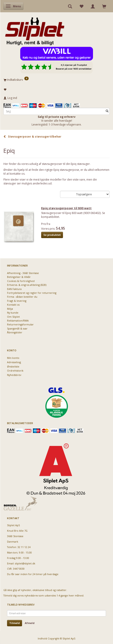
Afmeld (30, 623)
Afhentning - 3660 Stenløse (23, 273)
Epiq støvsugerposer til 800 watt (66, 208)
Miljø (10, 309)
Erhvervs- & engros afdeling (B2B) (27, 285)
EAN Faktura (14, 289)
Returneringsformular (20, 324)
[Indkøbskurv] (56, 80)
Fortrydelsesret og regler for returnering (32, 293)
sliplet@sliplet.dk (25, 563)
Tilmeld (15, 623)
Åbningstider (15, 332)
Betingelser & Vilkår (19, 277)
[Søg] (107, 111)
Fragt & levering (17, 301)
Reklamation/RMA (18, 321)
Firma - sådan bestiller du (22, 297)
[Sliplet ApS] (35, 30)
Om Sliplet (13, 317)
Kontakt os (13, 305)
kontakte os (17, 174)
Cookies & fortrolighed (21, 281)
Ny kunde (13, 313)
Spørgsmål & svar (17, 328)
